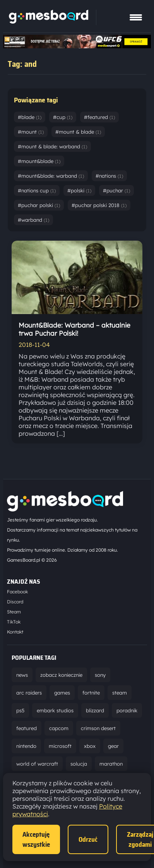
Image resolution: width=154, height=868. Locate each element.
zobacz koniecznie (61, 675)
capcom (59, 728)
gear (113, 746)
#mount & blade (78, 132)
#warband (33, 220)
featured (27, 728)
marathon (111, 764)
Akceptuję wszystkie (36, 839)
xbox (90, 746)
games (62, 693)
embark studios (55, 710)
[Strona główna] (49, 21)
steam (120, 693)
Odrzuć (88, 839)
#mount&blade (39, 161)
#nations (109, 176)
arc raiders (29, 693)
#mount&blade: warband (51, 176)
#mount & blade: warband (52, 146)
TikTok (14, 622)
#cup (63, 117)
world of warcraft (37, 764)
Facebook (17, 592)
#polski (79, 190)
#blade (30, 117)
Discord (15, 602)
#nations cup (37, 190)
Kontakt (15, 632)
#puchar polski (39, 205)
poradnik (127, 710)
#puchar (116, 190)
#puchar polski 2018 (99, 205)
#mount (31, 132)
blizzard (95, 710)
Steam (14, 612)
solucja (79, 764)
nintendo (26, 746)
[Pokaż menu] (136, 17)
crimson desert (98, 728)
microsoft (60, 746)
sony (100, 675)
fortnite (91, 693)
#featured (99, 117)
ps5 (20, 710)
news (22, 675)
